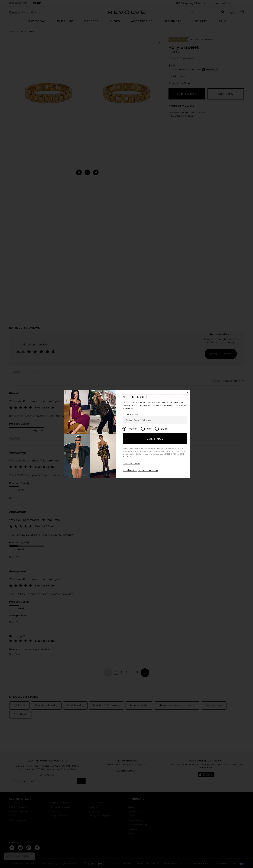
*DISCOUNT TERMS (132, 463)
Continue (155, 439)
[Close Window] (187, 393)
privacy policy (129, 454)
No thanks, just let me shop (140, 470)
